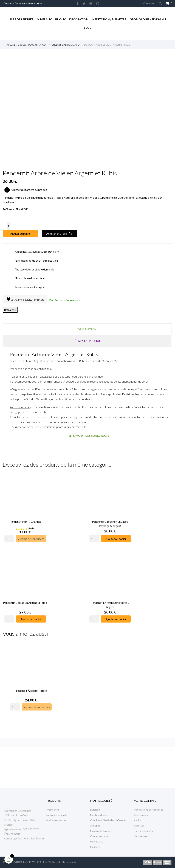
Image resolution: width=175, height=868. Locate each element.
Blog (88, 27)
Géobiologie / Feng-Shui (148, 19)
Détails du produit (87, 341)
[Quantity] (9, 537)
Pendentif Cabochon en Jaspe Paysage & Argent (110, 522)
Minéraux (44, 19)
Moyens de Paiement (102, 831)
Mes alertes (140, 836)
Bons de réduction (144, 831)
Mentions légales (100, 815)
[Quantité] (8, 226)
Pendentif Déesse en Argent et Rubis (25, 599)
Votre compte (145, 801)
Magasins (95, 847)
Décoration (79, 19)
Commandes (141, 815)
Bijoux (60, 19)
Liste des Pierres (21, 19)
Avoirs (137, 820)
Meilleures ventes (56, 820)
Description (87, 329)
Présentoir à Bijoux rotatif (31, 685)
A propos (95, 826)
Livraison (95, 810)
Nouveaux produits (57, 815)
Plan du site (97, 841)
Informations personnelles (149, 810)
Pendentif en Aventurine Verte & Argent (110, 601)
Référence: (9, 209)
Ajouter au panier (20, 233)
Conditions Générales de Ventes (108, 820)
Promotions (53, 810)
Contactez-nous (99, 836)
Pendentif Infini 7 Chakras (25, 520)
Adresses (139, 826)
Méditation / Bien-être (109, 19)
